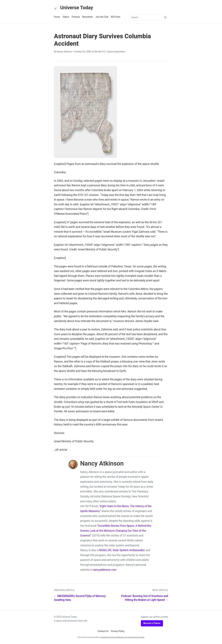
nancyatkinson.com (105, 570)
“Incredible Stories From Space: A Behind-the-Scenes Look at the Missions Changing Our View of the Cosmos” (116, 531)
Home (57, 17)
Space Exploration (116, 52)
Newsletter (88, 17)
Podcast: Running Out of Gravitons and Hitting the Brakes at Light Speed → (145, 598)
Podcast (76, 17)
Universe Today (74, 8)
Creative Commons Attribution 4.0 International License (122, 637)
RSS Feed (116, 17)
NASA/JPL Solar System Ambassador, (122, 550)
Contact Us (103, 632)
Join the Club (102, 17)
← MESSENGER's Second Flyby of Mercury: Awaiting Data (80, 598)
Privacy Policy (118, 632)
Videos (66, 17)
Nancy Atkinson (65, 52)
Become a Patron (152, 623)
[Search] (165, 17)
